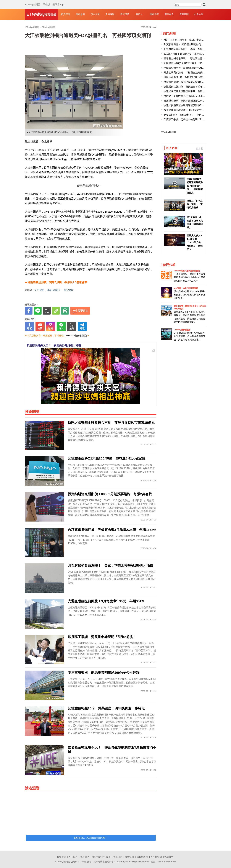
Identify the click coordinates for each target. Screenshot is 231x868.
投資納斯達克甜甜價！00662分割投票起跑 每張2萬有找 (194, 110)
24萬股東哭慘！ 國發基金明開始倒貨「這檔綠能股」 (192, 44)
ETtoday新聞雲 (33, 2)
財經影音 (154, 14)
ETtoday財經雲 (169, 132)
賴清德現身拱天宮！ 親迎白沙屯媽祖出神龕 (54, 345)
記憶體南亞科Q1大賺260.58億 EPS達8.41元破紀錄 (192, 63)
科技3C (140, 14)
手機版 (46, 2)
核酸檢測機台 (54, 290)
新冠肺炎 (69, 290)
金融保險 (110, 14)
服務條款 (129, 857)
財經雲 (42, 14)
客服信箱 (118, 857)
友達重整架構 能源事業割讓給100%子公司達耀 (190, 101)
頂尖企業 (95, 14)
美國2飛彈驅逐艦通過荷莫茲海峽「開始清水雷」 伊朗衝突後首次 (195, 186)
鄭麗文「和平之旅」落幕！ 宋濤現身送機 (195, 204)
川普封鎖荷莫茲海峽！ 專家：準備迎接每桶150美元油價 (195, 49)
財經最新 (80, 14)
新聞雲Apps (59, 2)
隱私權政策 (142, 857)
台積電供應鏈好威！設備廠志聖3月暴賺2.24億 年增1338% (196, 82)
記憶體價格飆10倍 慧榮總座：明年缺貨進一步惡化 (192, 87)
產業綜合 (169, 14)
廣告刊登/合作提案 (101, 857)
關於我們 (85, 857)
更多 (200, 148)
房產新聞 (184, 14)
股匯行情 (125, 14)
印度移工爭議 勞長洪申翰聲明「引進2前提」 (189, 119)
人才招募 (73, 857)
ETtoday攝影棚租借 (182, 330)
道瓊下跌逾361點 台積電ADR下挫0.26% (186, 77)
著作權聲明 (156, 857)
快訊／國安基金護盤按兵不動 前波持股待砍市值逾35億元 (195, 91)
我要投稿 (61, 857)
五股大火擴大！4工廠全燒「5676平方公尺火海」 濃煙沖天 (195, 242)
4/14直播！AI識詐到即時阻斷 (186, 288)
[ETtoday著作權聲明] (76, 336)
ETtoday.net (123, 862)
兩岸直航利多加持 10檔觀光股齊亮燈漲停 (187, 73)
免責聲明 (169, 857)
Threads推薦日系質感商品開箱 (187, 271)
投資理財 (66, 14)
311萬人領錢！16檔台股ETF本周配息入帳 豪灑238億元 (194, 54)
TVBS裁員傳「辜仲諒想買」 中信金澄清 (186, 115)
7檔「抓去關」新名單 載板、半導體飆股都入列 (190, 40)
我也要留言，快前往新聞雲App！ (91, 838)
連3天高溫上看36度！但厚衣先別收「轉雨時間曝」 (195, 222)
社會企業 (199, 14)
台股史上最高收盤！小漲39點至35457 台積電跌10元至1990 (197, 96)
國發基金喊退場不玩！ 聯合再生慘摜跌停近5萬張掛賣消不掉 (197, 58)
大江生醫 (39, 290)
